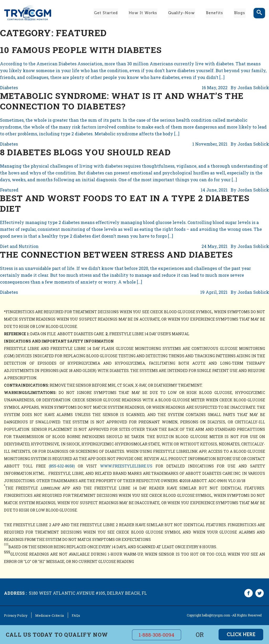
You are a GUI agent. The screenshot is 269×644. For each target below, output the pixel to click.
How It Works (143, 13)
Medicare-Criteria (46, 615)
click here (241, 635)
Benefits (214, 13)
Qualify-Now (181, 13)
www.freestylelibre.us (126, 466)
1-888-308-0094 (158, 635)
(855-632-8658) (62, 466)
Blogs (240, 13)
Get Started (105, 13)
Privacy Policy (15, 615)
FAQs (72, 615)
